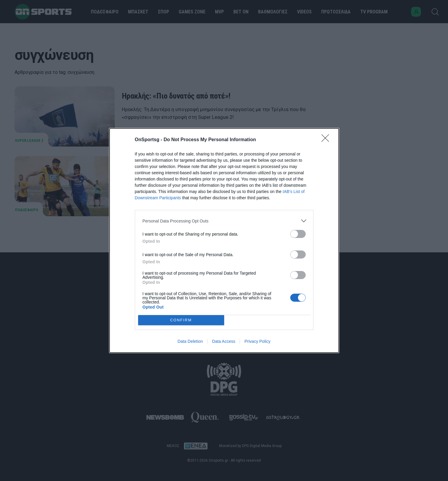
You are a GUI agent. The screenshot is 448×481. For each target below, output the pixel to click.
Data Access (224, 341)
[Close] (327, 140)
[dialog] (224, 240)
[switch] (298, 234)
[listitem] (224, 221)
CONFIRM (181, 320)
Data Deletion (190, 341)
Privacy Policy (257, 341)
